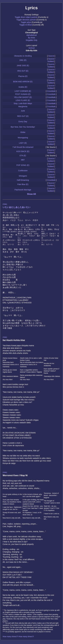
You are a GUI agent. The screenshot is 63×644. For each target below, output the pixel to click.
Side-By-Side (31, 51)
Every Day (23, 122)
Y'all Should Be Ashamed (23, 147)
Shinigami (23, 176)
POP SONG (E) (23, 165)
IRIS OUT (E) (23, 71)
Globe (23, 132)
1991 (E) (23, 60)
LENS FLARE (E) (23, 100)
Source (51, 56)
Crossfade (51, 91)
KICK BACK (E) (23, 151)
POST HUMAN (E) (23, 94)
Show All (32, 194)
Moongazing (23, 138)
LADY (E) (23, 143)
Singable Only (32, 40)
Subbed (51, 61)
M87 (23, 160)
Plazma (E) (23, 76)
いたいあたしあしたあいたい (17, 207)
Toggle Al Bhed (26, 25)
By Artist (32, 38)
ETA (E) (23, 156)
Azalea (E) (23, 87)
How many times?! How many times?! (18, 636)
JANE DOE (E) (23, 66)
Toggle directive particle (26, 20)
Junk (23, 111)
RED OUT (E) (23, 116)
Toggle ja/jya (26, 22)
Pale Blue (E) (23, 184)
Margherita (23, 107)
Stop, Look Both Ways (23, 103)
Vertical (32, 48)
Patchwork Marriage (23, 190)
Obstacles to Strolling (23, 56)
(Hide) (5, 204)
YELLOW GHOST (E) (23, 97)
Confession (23, 171)
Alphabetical (31, 35)
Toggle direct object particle (26, 17)
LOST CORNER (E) (23, 91)
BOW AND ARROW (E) (23, 82)
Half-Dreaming (23, 180)
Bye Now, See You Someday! (23, 127)
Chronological (31, 33)
